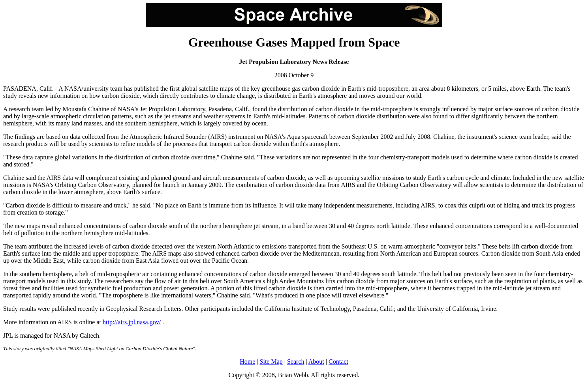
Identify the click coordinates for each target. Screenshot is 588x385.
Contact (338, 362)
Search (296, 362)
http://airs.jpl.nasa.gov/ (132, 322)
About (316, 362)
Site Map (271, 362)
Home (247, 362)
